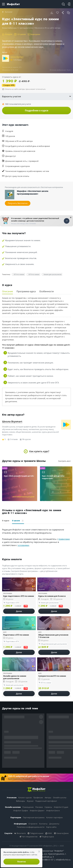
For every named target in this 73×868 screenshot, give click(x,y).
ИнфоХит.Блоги (53, 811)
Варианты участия (36, 96)
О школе (18, 521)
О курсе (6, 521)
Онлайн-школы (60, 798)
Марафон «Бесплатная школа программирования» (33, 193)
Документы (54, 824)
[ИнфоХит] (13, 4)
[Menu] (3, 4)
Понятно (22, 862)
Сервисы (48, 807)
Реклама (39, 807)
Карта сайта (51, 827)
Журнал (30, 801)
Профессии (38, 798)
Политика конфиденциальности (31, 827)
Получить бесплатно (18, 203)
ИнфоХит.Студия (61, 807)
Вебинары (21, 801)
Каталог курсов (25, 798)
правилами (64, 539)
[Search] (63, 4)
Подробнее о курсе (37, 110)
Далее (19, 611)
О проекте (33, 824)
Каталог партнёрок (54, 817)
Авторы (48, 798)
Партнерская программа (34, 817)
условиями (24, 545)
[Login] (69, 4)
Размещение (28, 807)
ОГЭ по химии (34, 274)
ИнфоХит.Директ (37, 811)
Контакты (43, 824)
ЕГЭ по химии (19, 274)
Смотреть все (65, 461)
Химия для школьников (53, 274)
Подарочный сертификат (46, 801)
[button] (52, 13)
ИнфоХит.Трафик (21, 811)
